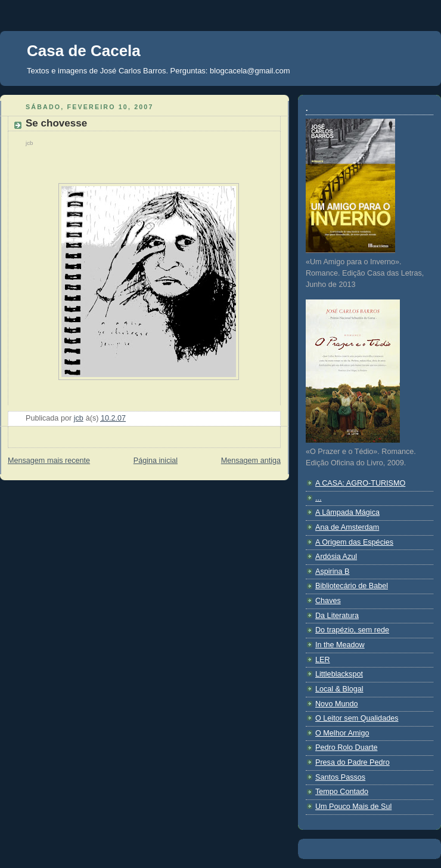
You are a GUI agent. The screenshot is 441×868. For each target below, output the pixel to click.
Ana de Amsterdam (347, 527)
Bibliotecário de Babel (352, 586)
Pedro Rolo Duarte (346, 747)
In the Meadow (340, 645)
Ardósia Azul (336, 557)
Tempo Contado (342, 792)
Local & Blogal (339, 689)
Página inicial (156, 461)
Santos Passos (340, 777)
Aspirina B (332, 572)
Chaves (328, 601)
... (319, 498)
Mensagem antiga (251, 461)
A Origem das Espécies (354, 542)
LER (323, 660)
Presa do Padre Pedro (353, 762)
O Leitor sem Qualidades (357, 718)
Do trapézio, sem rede (352, 630)
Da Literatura (337, 616)
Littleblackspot (339, 674)
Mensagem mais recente (49, 461)
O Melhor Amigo (342, 733)
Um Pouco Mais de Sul (353, 807)
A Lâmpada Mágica (347, 512)
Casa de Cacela (84, 51)
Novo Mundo (337, 704)
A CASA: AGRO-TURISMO (360, 483)
